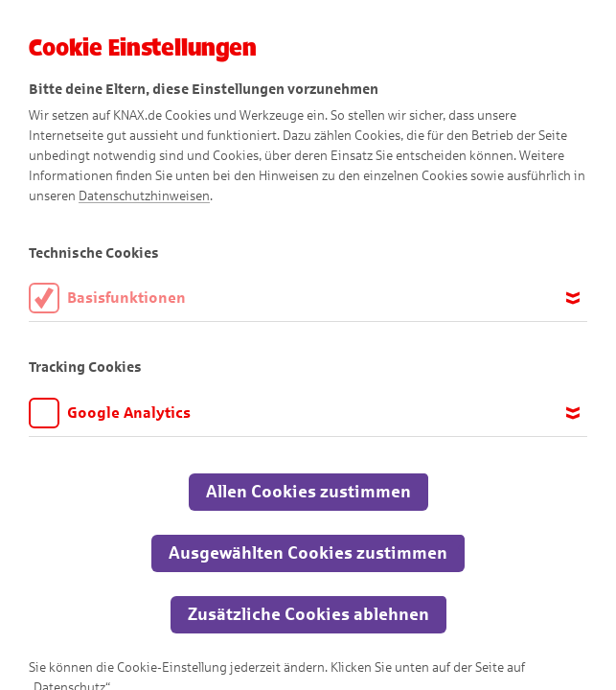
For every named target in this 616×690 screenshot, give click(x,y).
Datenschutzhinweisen (144, 196)
